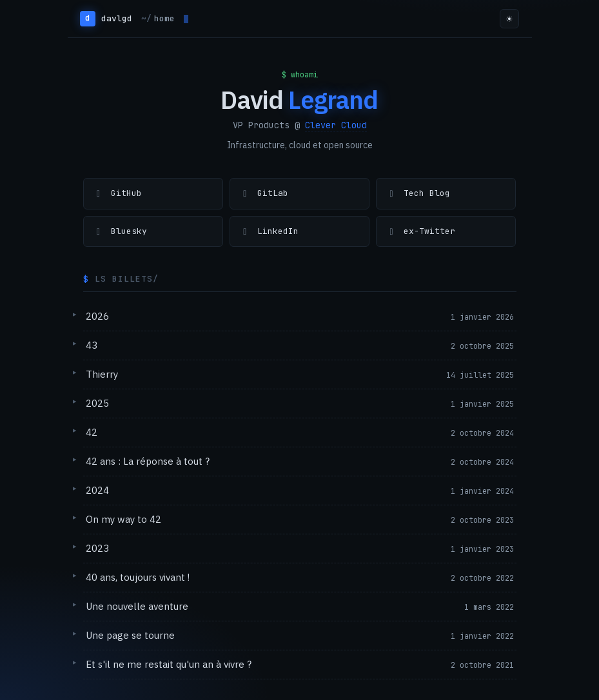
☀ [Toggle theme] (509, 19)
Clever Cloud (336, 125)
